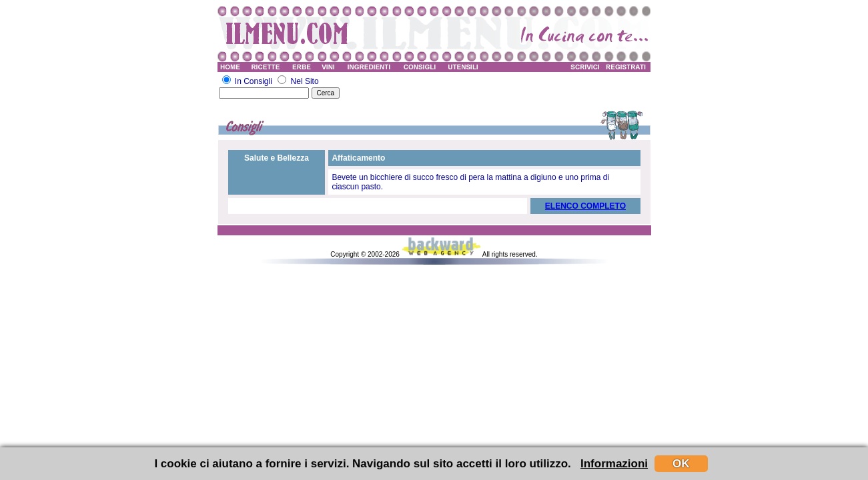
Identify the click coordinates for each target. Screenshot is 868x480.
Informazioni (614, 464)
